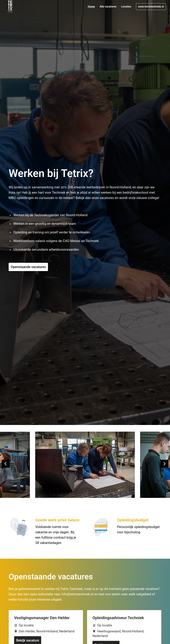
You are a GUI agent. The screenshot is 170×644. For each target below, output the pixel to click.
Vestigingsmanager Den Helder (42, 618)
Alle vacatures (108, 7)
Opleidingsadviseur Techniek (118, 618)
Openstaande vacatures (28, 267)
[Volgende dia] (164, 464)
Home (91, 7)
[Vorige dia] (6, 464)
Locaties (126, 7)
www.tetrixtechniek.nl (151, 7)
